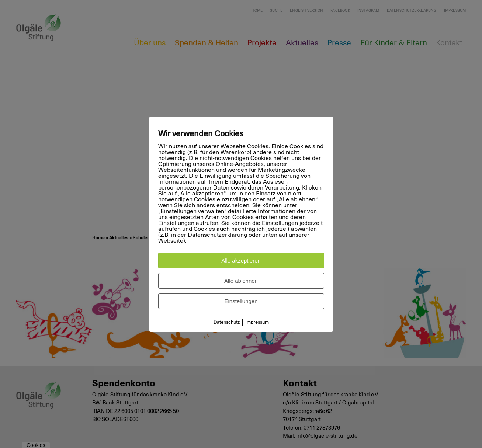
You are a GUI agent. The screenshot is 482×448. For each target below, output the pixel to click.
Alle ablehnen (241, 281)
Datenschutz (227, 322)
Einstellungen (241, 301)
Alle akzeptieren (241, 261)
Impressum (257, 322)
